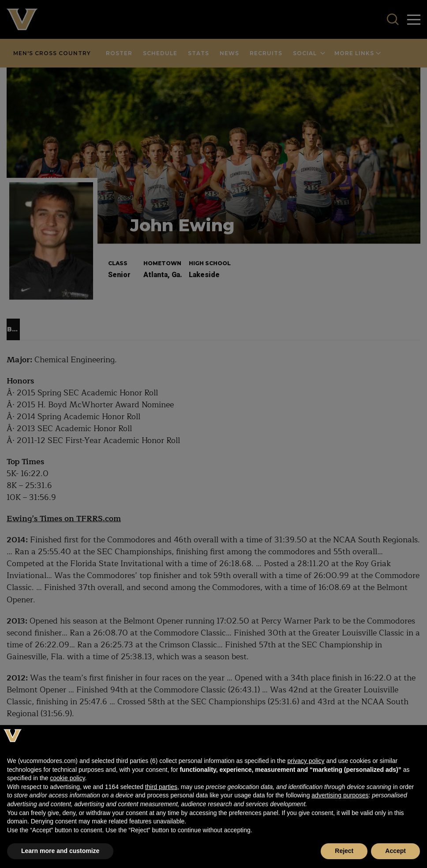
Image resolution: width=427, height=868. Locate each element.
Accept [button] (395, 851)
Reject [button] (344, 851)
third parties (161, 787)
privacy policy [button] (306, 761)
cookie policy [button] (67, 778)
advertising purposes (340, 795)
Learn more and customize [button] (60, 851)
